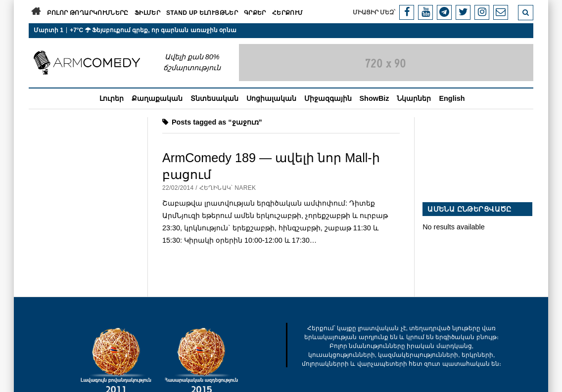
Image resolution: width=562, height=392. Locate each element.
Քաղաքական (157, 98)
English (452, 98)
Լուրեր (112, 98)
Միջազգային (328, 98)
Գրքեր (255, 13)
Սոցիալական (271, 98)
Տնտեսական (214, 98)
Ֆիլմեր (147, 13)
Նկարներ (414, 98)
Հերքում (288, 13)
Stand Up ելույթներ (202, 13)
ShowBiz (375, 98)
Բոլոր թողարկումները (88, 13)
